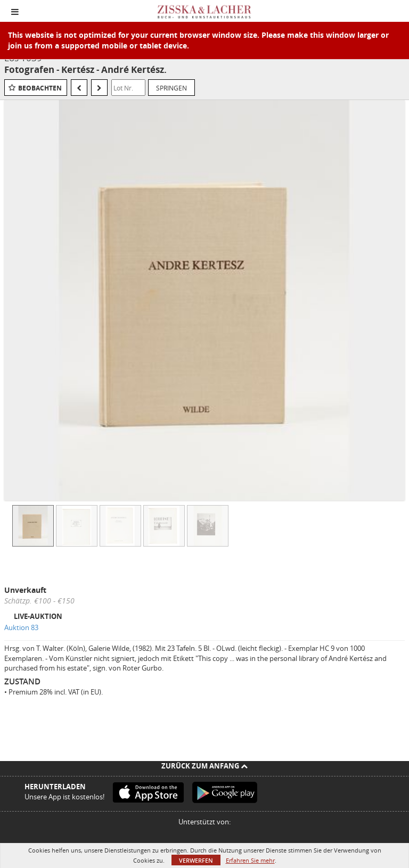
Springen (171, 88)
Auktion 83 (21, 627)
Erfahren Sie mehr (250, 860)
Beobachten (40, 88)
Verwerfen (196, 860)
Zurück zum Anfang (204, 766)
